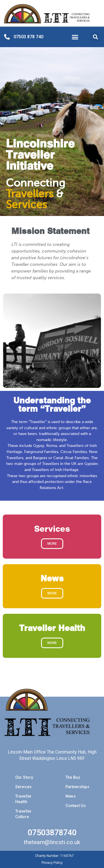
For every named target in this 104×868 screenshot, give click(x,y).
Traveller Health (23, 799)
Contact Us (76, 806)
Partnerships (77, 787)
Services (23, 787)
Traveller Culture (23, 814)
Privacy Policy (52, 863)
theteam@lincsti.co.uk (52, 842)
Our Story (24, 777)
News (71, 796)
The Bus (73, 777)
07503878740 (52, 833)
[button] (75, 37)
